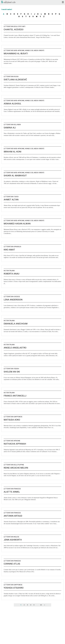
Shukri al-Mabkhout (15, 176)
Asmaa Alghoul (12, 104)
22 (41, 605)
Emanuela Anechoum (16, 324)
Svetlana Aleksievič (15, 80)
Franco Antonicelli (15, 396)
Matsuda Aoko (12, 420)
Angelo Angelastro (15, 348)
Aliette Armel (12, 492)
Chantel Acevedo (14, 30)
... (37, 605)
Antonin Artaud (13, 516)
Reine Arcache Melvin (16, 468)
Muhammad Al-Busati (16, 54)
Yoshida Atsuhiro (14, 588)
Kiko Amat (9, 250)
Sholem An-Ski (12, 372)
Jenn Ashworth (13, 540)
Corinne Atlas (12, 564)
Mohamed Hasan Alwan (17, 224)
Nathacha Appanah (15, 444)
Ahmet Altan (11, 200)
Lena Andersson (13, 300)
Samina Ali (10, 128)
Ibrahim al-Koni (13, 152)
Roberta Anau (11, 274)
